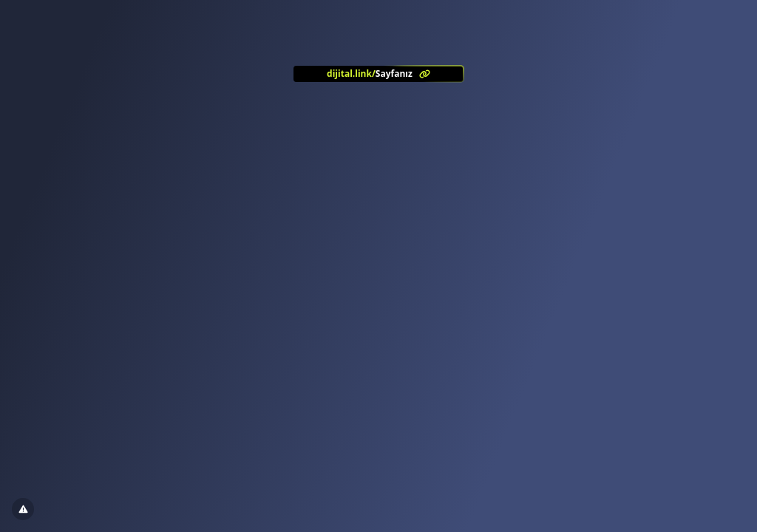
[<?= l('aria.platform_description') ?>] (378, 74)
